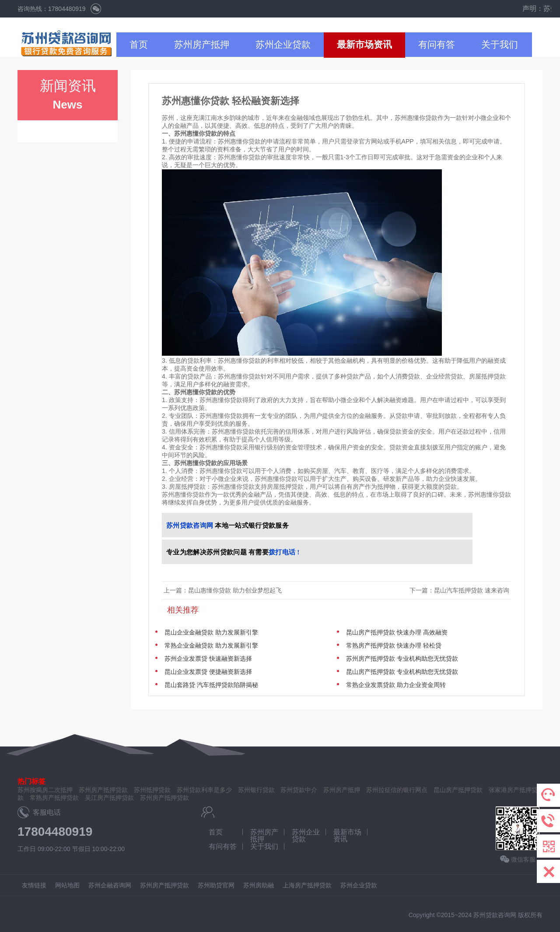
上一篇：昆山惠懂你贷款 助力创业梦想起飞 (223, 590)
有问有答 (437, 44)
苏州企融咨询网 (110, 885)
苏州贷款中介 (299, 790)
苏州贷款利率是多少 (204, 790)
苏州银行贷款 (256, 790)
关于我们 (500, 44)
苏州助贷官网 (216, 885)
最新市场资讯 (364, 44)
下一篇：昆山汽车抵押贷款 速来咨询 (460, 590)
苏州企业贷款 (283, 44)
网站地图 (67, 885)
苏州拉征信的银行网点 (397, 790)
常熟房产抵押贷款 (54, 798)
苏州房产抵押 (202, 44)
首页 (139, 44)
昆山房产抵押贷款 (458, 790)
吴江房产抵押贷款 (109, 798)
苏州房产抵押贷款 (164, 798)
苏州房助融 (259, 885)
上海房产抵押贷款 (307, 885)
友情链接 (34, 885)
